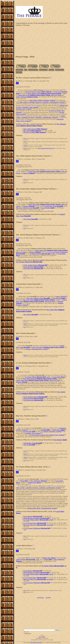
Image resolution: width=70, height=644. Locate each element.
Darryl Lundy (42, 637)
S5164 (25, 457)
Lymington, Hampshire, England (51, 431)
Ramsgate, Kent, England (24, 109)
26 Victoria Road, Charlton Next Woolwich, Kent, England (47, 435)
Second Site (39, 642)
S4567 (25, 324)
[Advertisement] (42, 41)
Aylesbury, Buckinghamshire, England (36, 349)
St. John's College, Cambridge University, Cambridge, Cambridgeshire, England (41, 487)
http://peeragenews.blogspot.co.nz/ (46, 148)
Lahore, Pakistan (61, 296)
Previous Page (60, 70)
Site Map (51, 70)
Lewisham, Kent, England (33, 433)
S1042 (25, 145)
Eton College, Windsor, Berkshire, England (42, 100)
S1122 (25, 148)
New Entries (20, 70)
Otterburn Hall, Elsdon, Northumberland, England (42, 508)
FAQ (26, 70)
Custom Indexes (33, 70)
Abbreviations (43, 70)
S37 (25, 138)
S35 (25, 142)
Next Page (19, 72)
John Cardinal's (33, 642)
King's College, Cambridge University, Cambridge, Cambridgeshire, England (42, 102)
